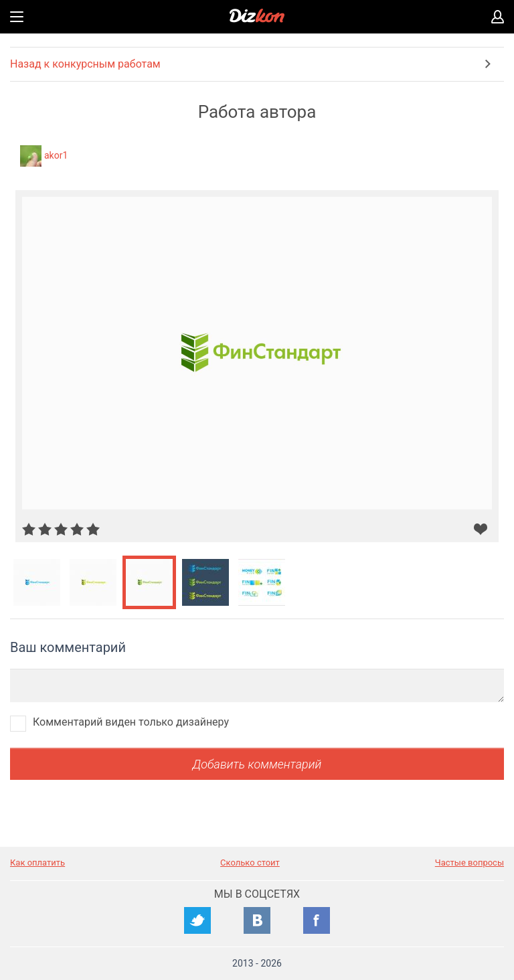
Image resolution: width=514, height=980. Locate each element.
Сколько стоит (250, 863)
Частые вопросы (469, 863)
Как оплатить (37, 863)
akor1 (56, 155)
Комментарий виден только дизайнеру (131, 722)
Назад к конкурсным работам (85, 64)
